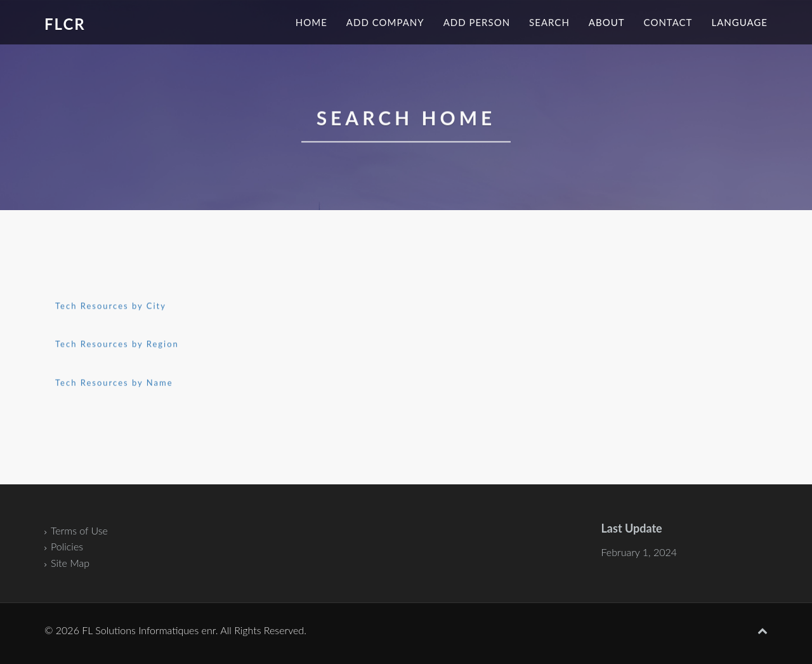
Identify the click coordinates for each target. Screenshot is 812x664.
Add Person (477, 22)
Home (311, 22)
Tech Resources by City (111, 306)
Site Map (70, 563)
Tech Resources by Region (117, 345)
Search (549, 22)
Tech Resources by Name (114, 383)
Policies (67, 546)
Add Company (385, 22)
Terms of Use (79, 530)
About (607, 22)
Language (739, 22)
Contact (668, 22)
